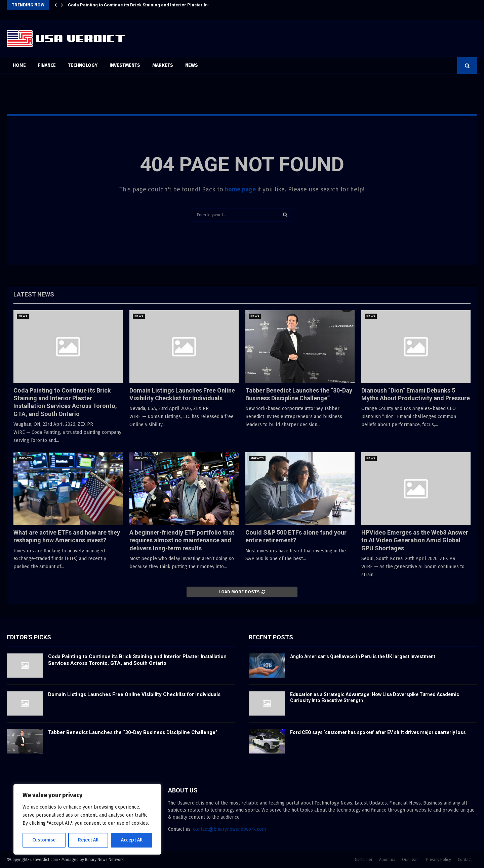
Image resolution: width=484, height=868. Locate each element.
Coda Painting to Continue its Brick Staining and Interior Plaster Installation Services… (159, 5)
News (192, 65)
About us (387, 860)
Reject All (88, 840)
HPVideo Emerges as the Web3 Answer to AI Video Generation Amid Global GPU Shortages (415, 540)
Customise (44, 840)
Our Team (411, 860)
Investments (125, 65)
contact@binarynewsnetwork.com (229, 829)
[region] (87, 819)
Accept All (132, 840)
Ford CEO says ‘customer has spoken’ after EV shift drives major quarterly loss (378, 732)
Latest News (34, 294)
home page (240, 189)
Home (19, 65)
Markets (163, 65)
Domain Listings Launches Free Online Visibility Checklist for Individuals (134, 694)
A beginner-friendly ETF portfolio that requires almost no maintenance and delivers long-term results (182, 540)
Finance (47, 65)
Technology (83, 65)
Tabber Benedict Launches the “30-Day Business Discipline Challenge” (133, 732)
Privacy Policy (439, 860)
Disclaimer (363, 860)
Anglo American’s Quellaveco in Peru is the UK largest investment (363, 656)
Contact (465, 860)
